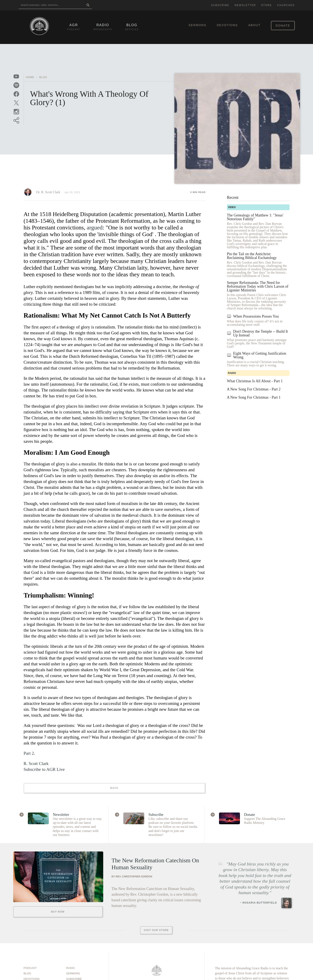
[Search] (88, 5)
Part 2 (29, 753)
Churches (286, 5)
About (254, 25)
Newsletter (245, 5)
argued (95, 227)
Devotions (227, 25)
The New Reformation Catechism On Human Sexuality (155, 864)
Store (266, 5)
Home (30, 77)
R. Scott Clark (36, 764)
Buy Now (58, 912)
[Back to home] (39, 26)
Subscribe (220, 5)
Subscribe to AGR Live (44, 769)
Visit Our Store (156, 930)
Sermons (198, 25)
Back (114, 788)
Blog (43, 77)
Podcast (30, 968)
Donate (283, 26)
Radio (70, 968)
